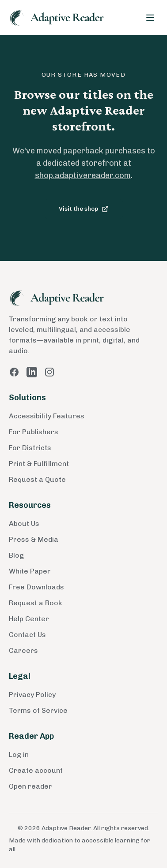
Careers (23, 650)
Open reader (30, 786)
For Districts (30, 448)
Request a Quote (37, 479)
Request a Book (36, 603)
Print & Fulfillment (39, 464)
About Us (24, 523)
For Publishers (34, 432)
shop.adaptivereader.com (83, 175)
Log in (19, 754)
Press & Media (34, 539)
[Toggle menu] (150, 18)
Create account (36, 770)
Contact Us (27, 635)
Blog (16, 555)
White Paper (30, 571)
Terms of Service (38, 710)
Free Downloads (36, 587)
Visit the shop (84, 209)
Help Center (29, 619)
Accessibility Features (47, 416)
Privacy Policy (32, 695)
